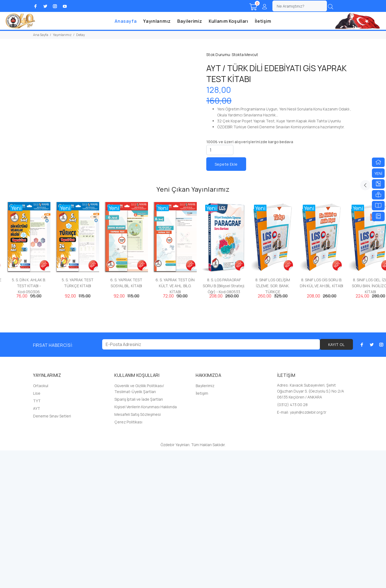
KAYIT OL (336, 482)
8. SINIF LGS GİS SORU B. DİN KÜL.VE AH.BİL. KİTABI (321, 420)
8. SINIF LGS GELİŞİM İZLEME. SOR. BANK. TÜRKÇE (273, 423)
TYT (37, 538)
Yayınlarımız (157, 21)
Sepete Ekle (226, 164)
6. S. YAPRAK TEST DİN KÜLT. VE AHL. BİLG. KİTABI (175, 423)
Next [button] (378, 323)
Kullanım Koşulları (229, 21)
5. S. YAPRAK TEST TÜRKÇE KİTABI (78, 420)
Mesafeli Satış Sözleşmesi (138, 552)
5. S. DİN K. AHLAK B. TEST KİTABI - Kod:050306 (29, 423)
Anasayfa (126, 21)
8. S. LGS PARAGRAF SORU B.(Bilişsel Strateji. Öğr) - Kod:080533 (224, 423)
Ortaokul (41, 523)
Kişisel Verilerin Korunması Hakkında (146, 544)
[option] (29, 383)
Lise (37, 531)
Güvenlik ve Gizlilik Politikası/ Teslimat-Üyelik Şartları (139, 526)
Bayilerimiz (190, 21)
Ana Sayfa (41, 35)
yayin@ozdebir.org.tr (308, 550)
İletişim (263, 21)
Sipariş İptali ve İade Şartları (139, 537)
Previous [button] (365, 323)
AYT (37, 546)
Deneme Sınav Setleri (52, 553)
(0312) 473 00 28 (292, 542)
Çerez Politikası (128, 559)
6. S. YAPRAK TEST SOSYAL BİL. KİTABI (126, 420)
